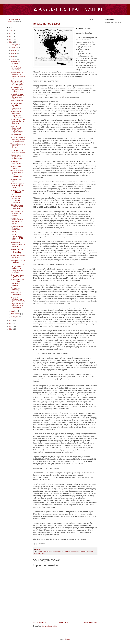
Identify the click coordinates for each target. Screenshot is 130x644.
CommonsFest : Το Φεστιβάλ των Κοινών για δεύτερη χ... (18, 76)
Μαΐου (13, 56)
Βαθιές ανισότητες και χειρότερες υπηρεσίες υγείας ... (18, 262)
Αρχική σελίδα (64, 622)
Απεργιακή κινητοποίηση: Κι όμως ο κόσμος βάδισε (17, 221)
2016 (11, 36)
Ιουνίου (13, 53)
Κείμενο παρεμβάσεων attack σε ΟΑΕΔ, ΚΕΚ (17, 237)
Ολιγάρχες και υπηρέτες (15, 289)
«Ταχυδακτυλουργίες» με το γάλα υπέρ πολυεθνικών (18, 306)
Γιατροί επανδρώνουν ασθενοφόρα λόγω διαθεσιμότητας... (18, 139)
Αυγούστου (15, 48)
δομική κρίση (42, 551)
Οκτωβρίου (15, 45)
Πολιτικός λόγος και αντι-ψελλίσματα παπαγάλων (17, 207)
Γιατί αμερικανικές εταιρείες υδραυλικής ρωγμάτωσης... (16, 106)
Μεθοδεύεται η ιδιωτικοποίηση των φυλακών (18, 245)
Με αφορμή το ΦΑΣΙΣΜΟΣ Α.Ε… (17, 162)
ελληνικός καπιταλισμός (54, 551)
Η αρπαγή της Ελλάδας (15, 63)
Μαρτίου (14, 311)
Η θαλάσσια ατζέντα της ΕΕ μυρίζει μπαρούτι (17, 192)
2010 (11, 329)
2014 (11, 42)
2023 (11, 31)
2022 (11, 33)
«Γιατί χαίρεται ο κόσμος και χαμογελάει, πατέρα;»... (16, 199)
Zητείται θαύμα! (16, 135)
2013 (11, 320)
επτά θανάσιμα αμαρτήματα (70, 551)
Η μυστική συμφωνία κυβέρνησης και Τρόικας (17, 186)
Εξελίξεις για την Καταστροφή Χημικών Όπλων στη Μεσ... (17, 269)
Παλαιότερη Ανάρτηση (89, 622)
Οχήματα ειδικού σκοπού (16, 167)
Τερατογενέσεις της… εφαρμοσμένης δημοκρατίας (18, 251)
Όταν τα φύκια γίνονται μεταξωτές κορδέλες (18, 146)
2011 (11, 326)
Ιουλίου (13, 50)
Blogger (67, 639)
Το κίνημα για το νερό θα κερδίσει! (18, 257)
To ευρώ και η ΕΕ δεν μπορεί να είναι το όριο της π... (18, 122)
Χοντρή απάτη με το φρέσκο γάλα (17, 276)
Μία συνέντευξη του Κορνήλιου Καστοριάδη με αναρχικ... (17, 229)
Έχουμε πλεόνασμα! (17, 100)
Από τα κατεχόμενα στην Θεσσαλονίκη (18, 151)
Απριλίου (14, 59)
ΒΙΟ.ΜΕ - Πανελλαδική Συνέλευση (16, 68)
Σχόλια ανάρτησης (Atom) (50, 626)
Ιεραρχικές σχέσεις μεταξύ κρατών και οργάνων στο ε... (18, 96)
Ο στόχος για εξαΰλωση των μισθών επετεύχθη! (18, 299)
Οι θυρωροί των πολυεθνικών (16, 294)
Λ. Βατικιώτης (83, 551)
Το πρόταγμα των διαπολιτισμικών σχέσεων (17, 89)
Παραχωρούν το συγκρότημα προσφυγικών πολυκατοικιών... (17, 114)
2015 (11, 39)
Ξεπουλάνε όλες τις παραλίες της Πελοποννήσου (17, 157)
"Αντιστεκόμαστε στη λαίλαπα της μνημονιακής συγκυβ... (17, 282)
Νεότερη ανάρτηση (40, 622)
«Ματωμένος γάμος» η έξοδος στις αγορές (17, 213)
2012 (11, 323)
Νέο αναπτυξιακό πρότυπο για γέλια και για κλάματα (17, 83)
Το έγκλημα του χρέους (47, 24)
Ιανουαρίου (15, 317)
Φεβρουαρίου (16, 314)
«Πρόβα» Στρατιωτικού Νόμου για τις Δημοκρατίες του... (18, 129)
